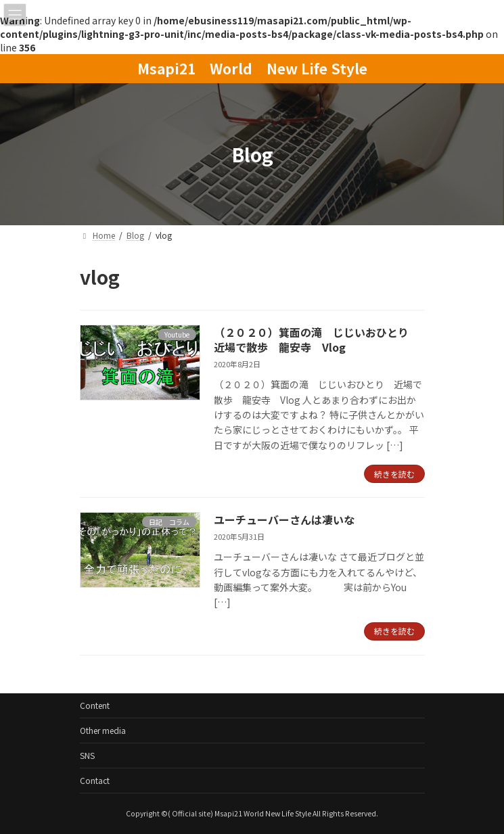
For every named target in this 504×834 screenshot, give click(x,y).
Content (95, 705)
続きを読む (394, 474)
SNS (87, 755)
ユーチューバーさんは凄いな (284, 519)
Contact (95, 780)
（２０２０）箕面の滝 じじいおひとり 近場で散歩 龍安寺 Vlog (317, 340)
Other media (103, 730)
